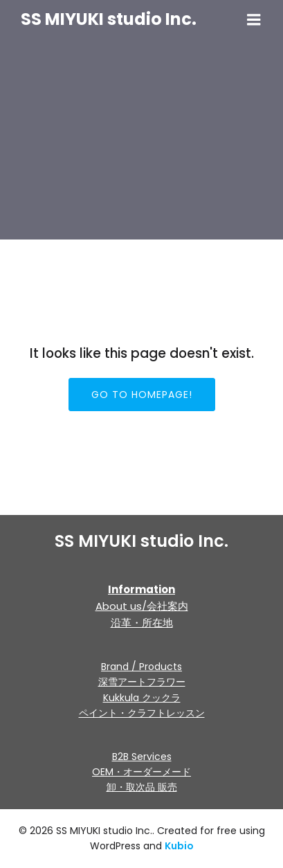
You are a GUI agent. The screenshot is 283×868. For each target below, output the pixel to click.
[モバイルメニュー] (254, 20)
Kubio (179, 846)
